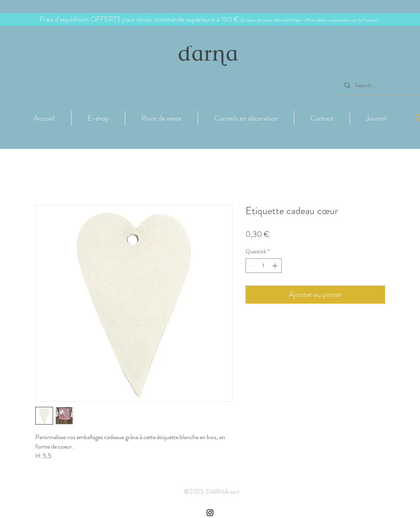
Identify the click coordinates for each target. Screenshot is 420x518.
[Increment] (276, 266)
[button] (98, 118)
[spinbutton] (264, 266)
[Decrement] (252, 266)
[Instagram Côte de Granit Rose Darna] (210, 513)
